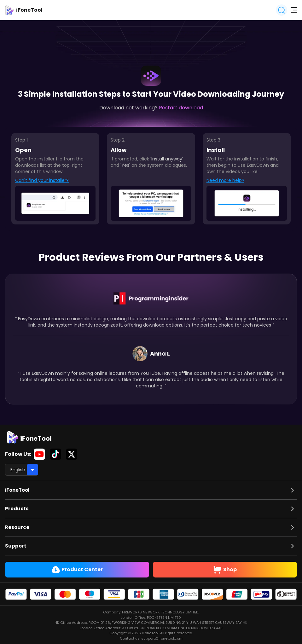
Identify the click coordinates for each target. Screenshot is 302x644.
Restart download (181, 108)
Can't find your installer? (42, 180)
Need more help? (225, 180)
